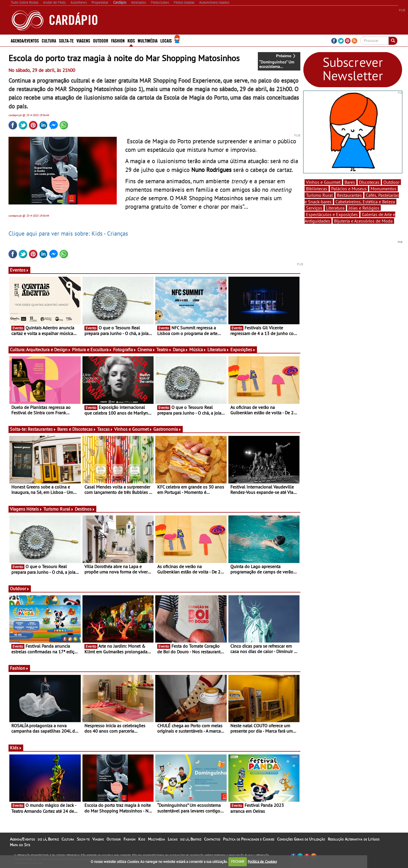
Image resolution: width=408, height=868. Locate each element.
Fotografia (125, 349)
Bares (350, 182)
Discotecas (369, 182)
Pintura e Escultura (92, 349)
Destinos (85, 509)
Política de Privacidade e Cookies (249, 839)
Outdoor (101, 40)
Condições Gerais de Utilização (301, 839)
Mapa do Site (20, 845)
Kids (131, 40)
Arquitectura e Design (48, 349)
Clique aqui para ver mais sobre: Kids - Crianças (68, 233)
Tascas (105, 429)
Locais (166, 40)
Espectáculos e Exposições (332, 214)
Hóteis (34, 509)
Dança (180, 349)
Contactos (212, 839)
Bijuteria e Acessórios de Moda (363, 221)
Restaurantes (42, 429)
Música (198, 349)
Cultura (49, 40)
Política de (262, 861)
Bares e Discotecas (77, 429)
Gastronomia (167, 429)
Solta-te (66, 40)
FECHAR (238, 861)
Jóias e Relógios (364, 208)
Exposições (243, 349)
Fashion (118, 40)
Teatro (164, 349)
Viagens (83, 40)
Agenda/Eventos (25, 40)
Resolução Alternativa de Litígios (354, 839)
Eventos (19, 270)
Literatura (218, 349)
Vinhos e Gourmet (133, 429)
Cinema (146, 349)
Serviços (314, 208)
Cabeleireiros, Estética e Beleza (365, 202)
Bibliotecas (317, 189)
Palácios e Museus (349, 189)
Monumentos (383, 189)
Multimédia (148, 40)
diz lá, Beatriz (48, 839)
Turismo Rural (59, 509)
